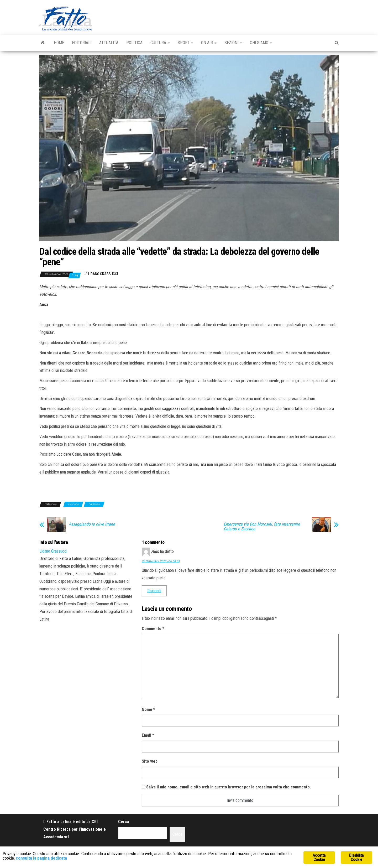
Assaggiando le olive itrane (92, 524)
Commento (153, 629)
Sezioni (233, 43)
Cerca (124, 822)
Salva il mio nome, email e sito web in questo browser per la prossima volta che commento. (229, 787)
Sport (185, 43)
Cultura (160, 43)
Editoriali (82, 43)
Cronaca (73, 504)
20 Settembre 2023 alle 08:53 (161, 561)
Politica (134, 43)
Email (148, 735)
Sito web (150, 761)
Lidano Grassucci (103, 274)
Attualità (109, 43)
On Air (209, 43)
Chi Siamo (261, 43)
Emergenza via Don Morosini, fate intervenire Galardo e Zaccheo (262, 527)
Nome (148, 710)
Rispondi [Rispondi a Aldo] (154, 591)
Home (59, 43)
